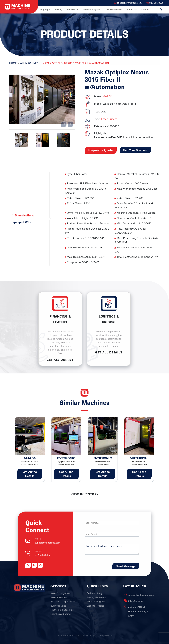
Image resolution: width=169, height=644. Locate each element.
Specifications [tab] (24, 215)
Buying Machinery (96, 597)
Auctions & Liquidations (63, 602)
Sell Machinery (95, 593)
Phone (39, 551)
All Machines (29, 63)
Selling (59, 10)
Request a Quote (101, 150)
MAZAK (107, 96)
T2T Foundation (114, 10)
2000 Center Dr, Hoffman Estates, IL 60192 (138, 612)
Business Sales (58, 606)
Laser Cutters (109, 119)
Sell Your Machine (135, 150)
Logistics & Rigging (61, 614)
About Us (132, 10)
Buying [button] (44, 10)
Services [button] (72, 10)
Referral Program (92, 10)
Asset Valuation (59, 597)
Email (38, 539)
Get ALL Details (60, 360)
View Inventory (85, 494)
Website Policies (96, 606)
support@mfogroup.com (128, 3)
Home (13, 63)
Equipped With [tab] (21, 222)
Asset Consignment (61, 593)
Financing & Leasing (61, 610)
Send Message (126, 566)
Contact (146, 10)
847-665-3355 (155, 3)
